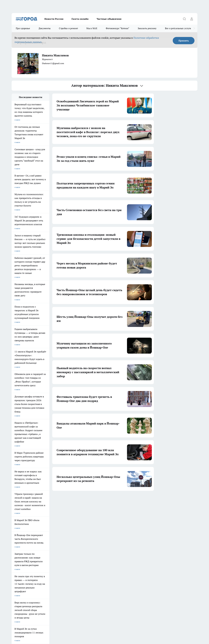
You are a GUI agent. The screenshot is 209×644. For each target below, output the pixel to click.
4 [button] (101, 499)
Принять (184, 41)
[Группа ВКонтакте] (139, 527)
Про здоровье (23, 28)
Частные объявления (109, 19)
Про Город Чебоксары (21, 523)
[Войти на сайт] (192, 19)
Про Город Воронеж (94, 523)
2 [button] (87, 499)
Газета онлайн (80, 19)
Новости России (54, 19)
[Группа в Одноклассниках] (146, 527)
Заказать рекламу (147, 28)
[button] (75, 500)
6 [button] (115, 499)
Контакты (52, 547)
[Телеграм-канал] (153, 527)
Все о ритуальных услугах (179, 28)
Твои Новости (17, 526)
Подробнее (88, 598)
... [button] (122, 499)
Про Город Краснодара (71, 533)
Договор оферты (18, 543)
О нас (14, 547)
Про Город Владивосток (46, 533)
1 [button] (81, 499)
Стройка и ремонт (68, 28)
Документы (45, 28)
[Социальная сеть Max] (160, 527)
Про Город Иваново (119, 523)
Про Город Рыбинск (69, 526)
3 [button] (94, 499)
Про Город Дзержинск (21, 533)
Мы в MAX (92, 28)
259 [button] (128, 499)
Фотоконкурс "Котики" (118, 28)
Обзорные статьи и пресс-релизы (99, 543)
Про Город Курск (43, 526)
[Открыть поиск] (184, 19)
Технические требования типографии (63, 543)
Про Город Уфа (92, 526)
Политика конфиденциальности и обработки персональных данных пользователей (46, 602)
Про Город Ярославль (70, 523)
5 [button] (108, 499)
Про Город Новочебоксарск (48, 523)
